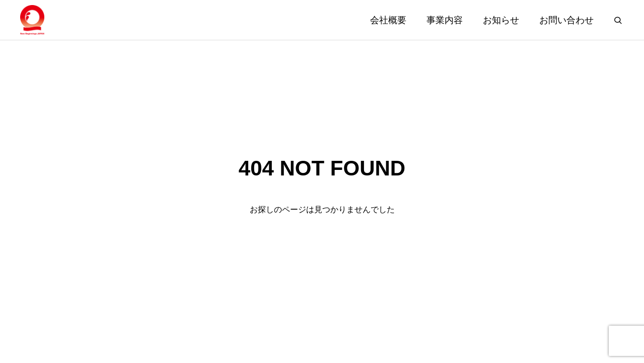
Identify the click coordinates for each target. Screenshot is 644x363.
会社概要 (388, 20)
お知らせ (501, 20)
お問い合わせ (566, 20)
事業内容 (445, 20)
